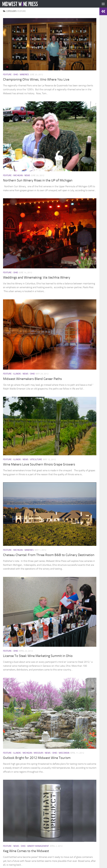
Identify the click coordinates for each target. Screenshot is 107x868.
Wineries (24, 75)
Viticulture (36, 459)
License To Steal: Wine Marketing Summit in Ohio (38, 656)
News (27, 175)
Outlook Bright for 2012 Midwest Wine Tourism (37, 758)
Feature (7, 75)
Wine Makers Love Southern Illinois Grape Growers (39, 464)
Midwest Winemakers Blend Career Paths (32, 379)
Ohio (16, 75)
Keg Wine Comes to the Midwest (26, 851)
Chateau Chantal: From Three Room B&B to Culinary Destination (49, 555)
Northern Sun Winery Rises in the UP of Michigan (38, 180)
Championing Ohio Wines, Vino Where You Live (36, 79)
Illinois (17, 374)
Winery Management (38, 846)
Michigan (18, 175)
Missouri (38, 753)
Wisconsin (64, 753)
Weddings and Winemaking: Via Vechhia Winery (37, 277)
